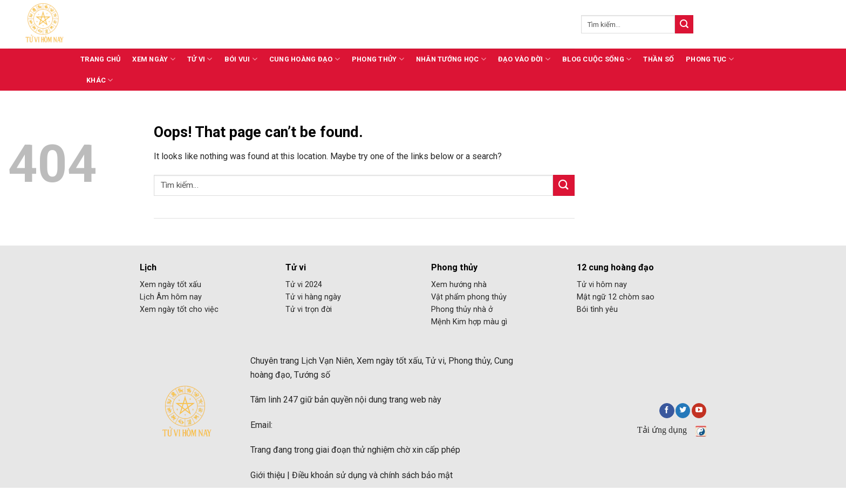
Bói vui (241, 59)
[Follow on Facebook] (667, 411)
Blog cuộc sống (597, 59)
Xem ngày (154, 59)
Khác (100, 80)
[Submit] (684, 24)
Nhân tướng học (451, 59)
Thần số (659, 59)
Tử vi (200, 59)
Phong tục (710, 59)
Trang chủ (100, 59)
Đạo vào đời (524, 59)
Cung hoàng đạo (305, 59)
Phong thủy (378, 59)
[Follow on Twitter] (683, 411)
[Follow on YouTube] (699, 411)
